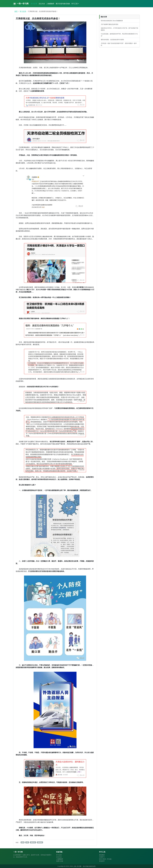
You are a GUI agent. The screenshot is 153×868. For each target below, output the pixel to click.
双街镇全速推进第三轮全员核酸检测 (112, 21)
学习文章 (34, 4)
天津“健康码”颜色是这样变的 (110, 24)
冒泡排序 (102, 861)
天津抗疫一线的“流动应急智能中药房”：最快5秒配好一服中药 (119, 44)
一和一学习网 (21, 4)
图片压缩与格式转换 (63, 4)
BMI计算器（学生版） (106, 859)
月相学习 (102, 857)
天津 (27, 842)
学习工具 (75, 4)
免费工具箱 (60, 861)
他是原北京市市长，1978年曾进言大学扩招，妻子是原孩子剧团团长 (119, 29)
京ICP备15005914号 (89, 866)
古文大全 (42, 4)
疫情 (23, 842)
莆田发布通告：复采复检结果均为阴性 (112, 40)
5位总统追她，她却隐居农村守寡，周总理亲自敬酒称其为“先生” (119, 35)
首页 (16, 11)
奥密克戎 (33, 842)
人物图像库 (50, 4)
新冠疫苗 (40, 842)
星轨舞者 (102, 855)
